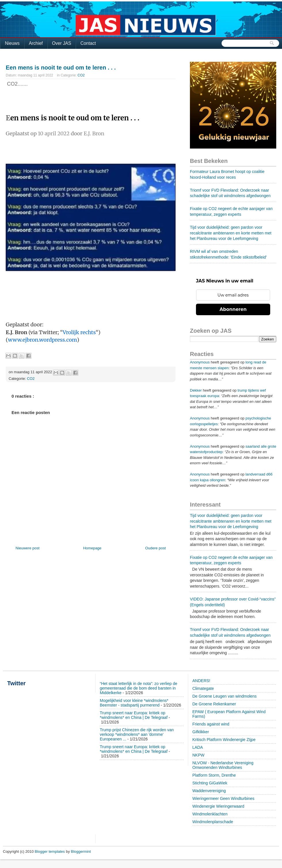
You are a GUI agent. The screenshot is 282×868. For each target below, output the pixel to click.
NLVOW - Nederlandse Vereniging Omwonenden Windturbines (223, 765)
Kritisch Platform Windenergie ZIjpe (224, 740)
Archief (36, 43)
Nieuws (12, 43)
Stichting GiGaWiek (210, 783)
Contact (88, 43)
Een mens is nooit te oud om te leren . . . (61, 68)
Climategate (203, 688)
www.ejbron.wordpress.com (43, 340)
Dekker (196, 390)
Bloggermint (81, 851)
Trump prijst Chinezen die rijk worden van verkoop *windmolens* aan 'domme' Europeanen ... (137, 734)
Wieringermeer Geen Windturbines (224, 798)
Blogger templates (50, 851)
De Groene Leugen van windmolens (225, 696)
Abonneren (233, 309)
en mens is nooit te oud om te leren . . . (75, 118)
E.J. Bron (94, 133)
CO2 (81, 75)
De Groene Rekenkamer (214, 704)
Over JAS (62, 43)
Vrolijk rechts (79, 332)
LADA (198, 747)
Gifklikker (201, 732)
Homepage (92, 548)
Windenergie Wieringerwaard (219, 806)
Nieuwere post (27, 548)
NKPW (199, 755)
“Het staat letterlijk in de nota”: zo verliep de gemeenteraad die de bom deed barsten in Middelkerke (139, 688)
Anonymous (200, 362)
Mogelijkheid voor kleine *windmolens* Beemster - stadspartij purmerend (134, 703)
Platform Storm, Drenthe (214, 775)
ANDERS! (201, 681)
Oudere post (155, 548)
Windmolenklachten (210, 814)
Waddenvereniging (209, 791)
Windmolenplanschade (213, 822)
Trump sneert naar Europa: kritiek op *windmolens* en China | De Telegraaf (134, 715)
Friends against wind (211, 724)
